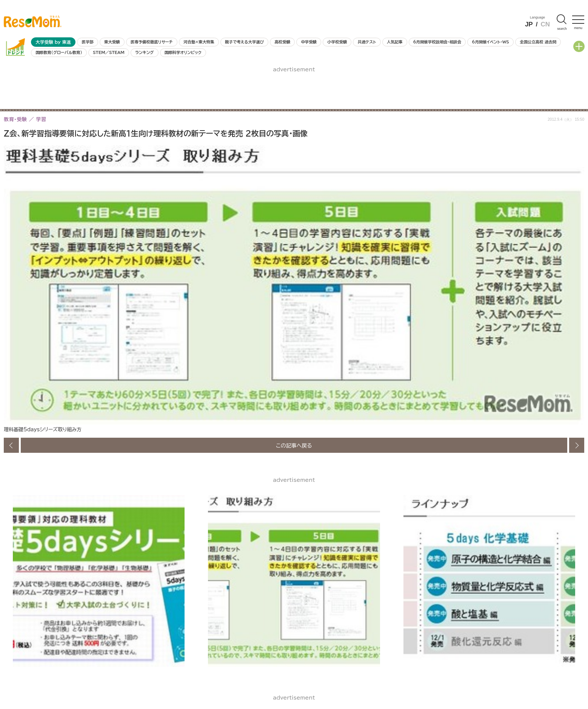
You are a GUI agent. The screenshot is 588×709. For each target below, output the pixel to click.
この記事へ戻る (294, 445)
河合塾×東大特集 (199, 42)
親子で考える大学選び (244, 42)
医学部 (88, 42)
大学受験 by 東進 (53, 42)
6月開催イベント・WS (490, 42)
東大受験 (112, 42)
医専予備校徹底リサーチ (152, 42)
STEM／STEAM (109, 52)
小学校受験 (337, 42)
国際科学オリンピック (183, 52)
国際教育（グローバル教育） (59, 52)
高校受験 (282, 42)
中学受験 (309, 42)
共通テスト (367, 42)
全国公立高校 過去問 (538, 42)
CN (545, 24)
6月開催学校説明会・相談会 (437, 42)
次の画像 (577, 445)
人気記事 (395, 42)
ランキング (144, 52)
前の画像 (11, 445)
